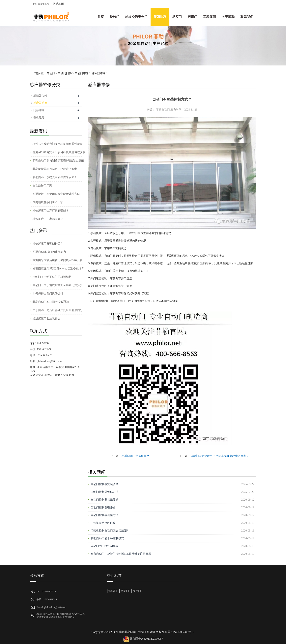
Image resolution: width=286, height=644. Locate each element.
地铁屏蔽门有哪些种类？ (48, 244)
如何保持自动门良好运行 (48, 294)
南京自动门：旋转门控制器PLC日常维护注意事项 (121, 554)
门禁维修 (39, 110)
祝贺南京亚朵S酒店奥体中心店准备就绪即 (58, 269)
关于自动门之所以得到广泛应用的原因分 (58, 310)
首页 (101, 17)
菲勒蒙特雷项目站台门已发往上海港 (55, 169)
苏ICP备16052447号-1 (180, 632)
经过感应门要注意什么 (46, 319)
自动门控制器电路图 (103, 507)
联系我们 (247, 17)
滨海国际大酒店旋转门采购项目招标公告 (58, 260)
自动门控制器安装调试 (104, 484)
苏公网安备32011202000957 (146, 639)
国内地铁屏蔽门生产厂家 (48, 202)
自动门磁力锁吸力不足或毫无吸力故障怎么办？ (220, 456)
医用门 (192, 17)
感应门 (177, 17)
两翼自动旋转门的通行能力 (49, 252)
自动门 (51, 73)
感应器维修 (99, 73)
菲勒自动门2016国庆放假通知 (51, 302)
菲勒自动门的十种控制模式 (107, 538)
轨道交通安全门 (136, 17)
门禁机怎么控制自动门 (104, 523)
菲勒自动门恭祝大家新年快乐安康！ (55, 177)
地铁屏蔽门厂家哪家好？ (48, 219)
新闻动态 (160, 17)
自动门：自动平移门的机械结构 (52, 277)
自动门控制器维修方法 (104, 492)
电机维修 (39, 118)
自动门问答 (65, 73)
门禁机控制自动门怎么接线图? (109, 531)
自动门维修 (82, 73)
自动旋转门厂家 (42, 186)
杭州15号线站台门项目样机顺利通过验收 (58, 144)
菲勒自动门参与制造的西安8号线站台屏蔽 (58, 161)
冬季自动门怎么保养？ (135, 456)
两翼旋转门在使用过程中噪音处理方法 (56, 194)
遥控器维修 (40, 96)
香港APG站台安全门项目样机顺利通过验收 (59, 152)
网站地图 (58, 4)
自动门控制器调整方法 (104, 515)
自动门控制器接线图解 (104, 500)
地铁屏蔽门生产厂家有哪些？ (51, 211)
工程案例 (210, 17)
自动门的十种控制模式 (104, 546)
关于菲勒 (228, 17)
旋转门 (115, 17)
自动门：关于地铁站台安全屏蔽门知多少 (58, 285)
